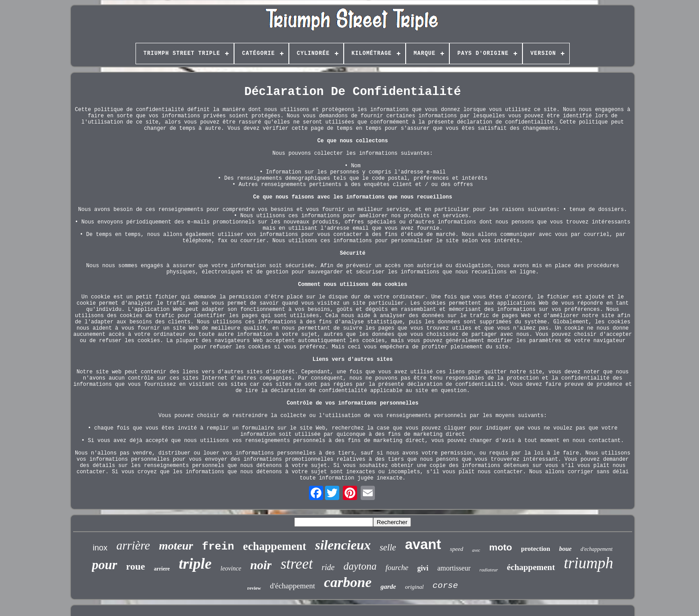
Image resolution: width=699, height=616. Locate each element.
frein (218, 547)
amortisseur (454, 568)
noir (261, 565)
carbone (348, 582)
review (254, 588)
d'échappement (293, 586)
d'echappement (596, 549)
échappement (531, 567)
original (414, 587)
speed (456, 549)
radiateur (489, 570)
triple (195, 564)
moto (500, 547)
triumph (589, 563)
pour (104, 565)
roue (136, 566)
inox (100, 548)
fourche (397, 568)
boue (565, 549)
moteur (176, 546)
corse (445, 586)
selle (388, 547)
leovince (231, 568)
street (296, 564)
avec (476, 550)
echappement (275, 546)
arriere (162, 569)
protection (536, 549)
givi (423, 568)
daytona (360, 566)
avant (423, 544)
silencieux (343, 545)
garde (388, 587)
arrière (133, 546)
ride (328, 567)
